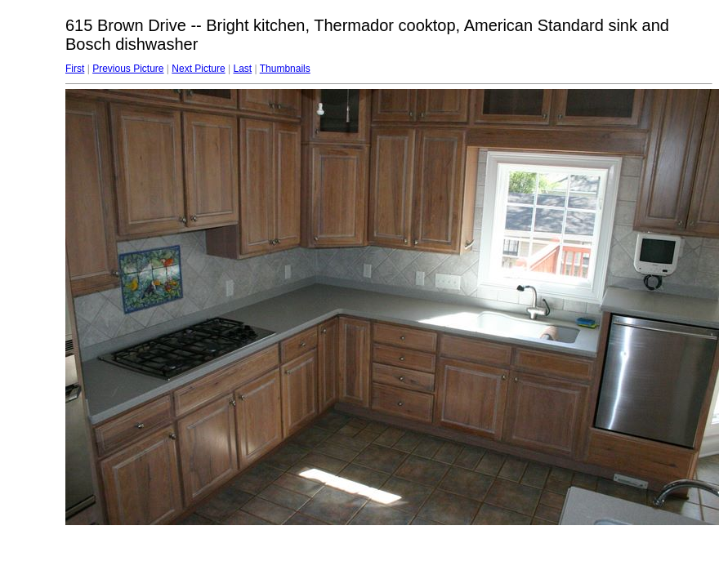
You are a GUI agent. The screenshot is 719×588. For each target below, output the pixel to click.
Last (242, 69)
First (75, 69)
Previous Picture (128, 69)
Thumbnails (285, 69)
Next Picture (198, 69)
